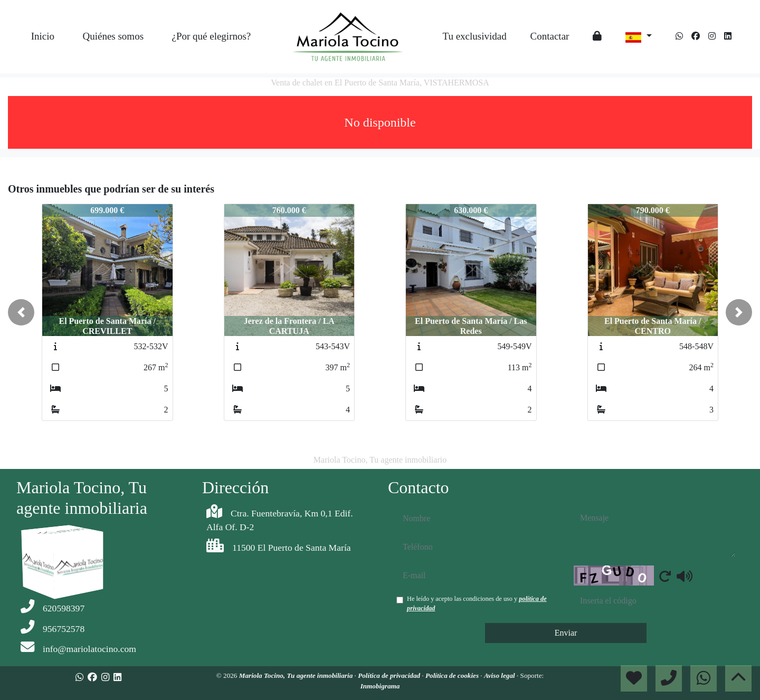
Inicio (43, 36)
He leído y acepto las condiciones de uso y (477, 603)
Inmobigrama (380, 686)
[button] (21, 312)
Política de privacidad (390, 675)
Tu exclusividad (474, 36)
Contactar (550, 36)
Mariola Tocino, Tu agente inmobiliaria (297, 675)
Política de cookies (453, 675)
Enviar (566, 633)
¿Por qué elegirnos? (211, 36)
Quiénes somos (113, 36)
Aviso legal (500, 675)
